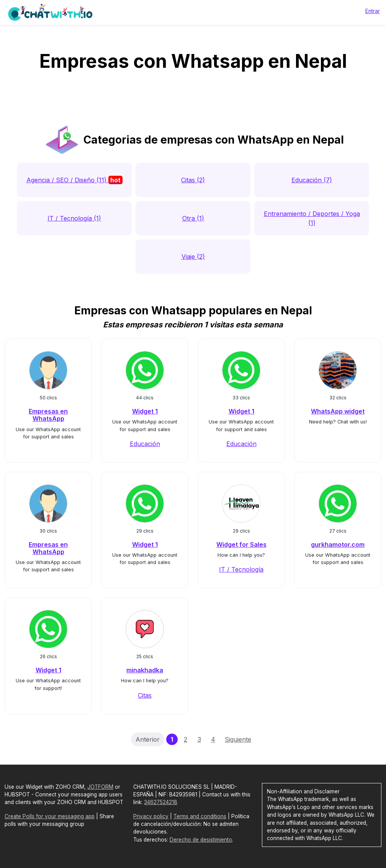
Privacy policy (151, 816)
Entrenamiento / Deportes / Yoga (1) (312, 218)
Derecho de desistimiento (201, 840)
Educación (145, 444)
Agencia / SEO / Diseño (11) (74, 180)
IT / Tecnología (241, 569)
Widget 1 (145, 411)
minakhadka (145, 670)
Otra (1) (193, 218)
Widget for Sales (241, 544)
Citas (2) (193, 180)
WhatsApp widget (338, 411)
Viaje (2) (193, 257)
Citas (145, 695)
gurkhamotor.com (338, 544)
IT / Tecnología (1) (74, 218)
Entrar (373, 11)
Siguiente (238, 739)
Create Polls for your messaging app (50, 816)
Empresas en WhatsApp (48, 415)
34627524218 (161, 802)
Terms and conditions (200, 816)
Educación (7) (312, 180)
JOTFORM (100, 787)
